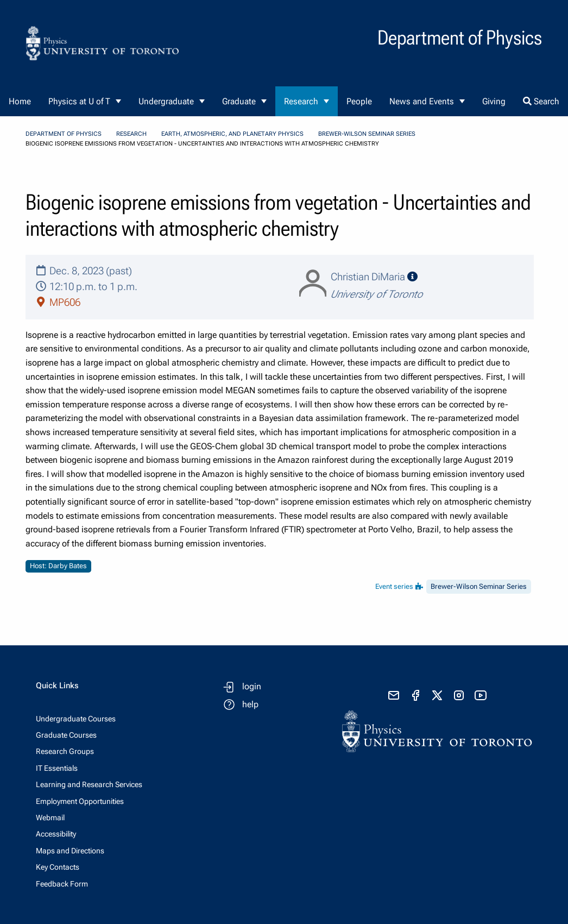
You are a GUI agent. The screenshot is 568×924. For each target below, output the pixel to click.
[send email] (394, 695)
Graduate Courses (66, 735)
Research (301, 101)
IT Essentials (57, 768)
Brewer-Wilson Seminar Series (367, 134)
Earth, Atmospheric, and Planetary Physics (232, 134)
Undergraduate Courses (76, 719)
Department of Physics (64, 134)
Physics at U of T (79, 101)
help (250, 704)
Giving (494, 101)
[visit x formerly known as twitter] (437, 695)
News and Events (422, 101)
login (252, 686)
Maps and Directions (70, 851)
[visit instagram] (459, 695)
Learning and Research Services (89, 784)
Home (20, 101)
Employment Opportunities (80, 801)
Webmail (50, 818)
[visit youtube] (481, 695)
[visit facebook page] (415, 695)
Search (541, 101)
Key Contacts (58, 867)
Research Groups (65, 751)
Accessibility (56, 834)
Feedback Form (62, 884)
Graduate (239, 101)
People (359, 101)
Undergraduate (166, 101)
